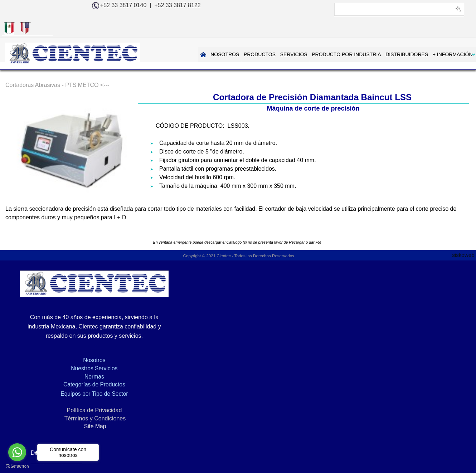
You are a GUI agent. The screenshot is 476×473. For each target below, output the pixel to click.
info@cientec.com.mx (392, 333)
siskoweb (464, 237)
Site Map (79, 409)
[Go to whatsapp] (17, 452)
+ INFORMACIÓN (408, 35)
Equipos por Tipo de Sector (79, 376)
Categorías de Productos (79, 367)
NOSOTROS (182, 35)
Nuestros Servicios (79, 351)
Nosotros (79, 343)
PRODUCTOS (216, 35)
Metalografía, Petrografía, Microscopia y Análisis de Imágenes (152, 433)
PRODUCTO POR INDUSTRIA (303, 35)
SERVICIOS (250, 35)
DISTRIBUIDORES (363, 35)
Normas (79, 359)
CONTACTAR (451, 35)
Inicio (54, 433)
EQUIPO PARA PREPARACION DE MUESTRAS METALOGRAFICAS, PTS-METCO (351, 433)
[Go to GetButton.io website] (17, 466)
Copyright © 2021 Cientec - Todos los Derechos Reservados (238, 238)
